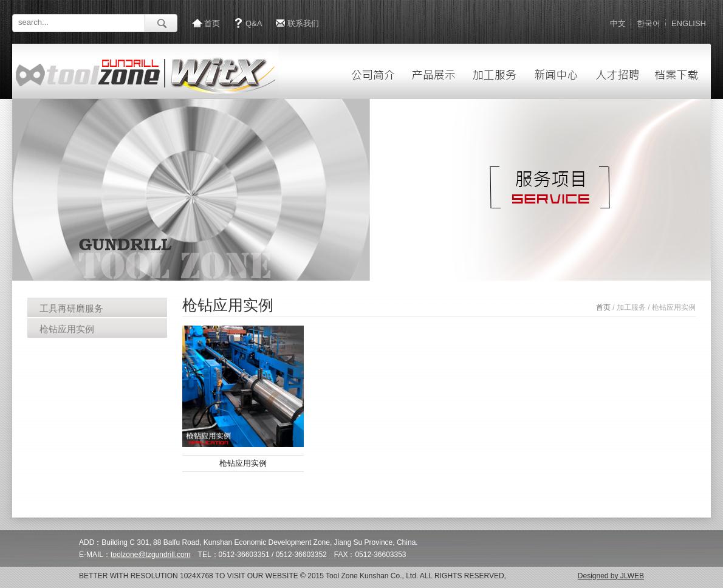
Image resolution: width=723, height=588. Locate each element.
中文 (618, 23)
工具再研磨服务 (71, 308)
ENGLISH (689, 23)
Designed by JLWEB (611, 576)
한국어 (649, 23)
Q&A (254, 23)
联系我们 (303, 23)
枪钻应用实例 (67, 329)
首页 (212, 23)
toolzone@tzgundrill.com (151, 555)
